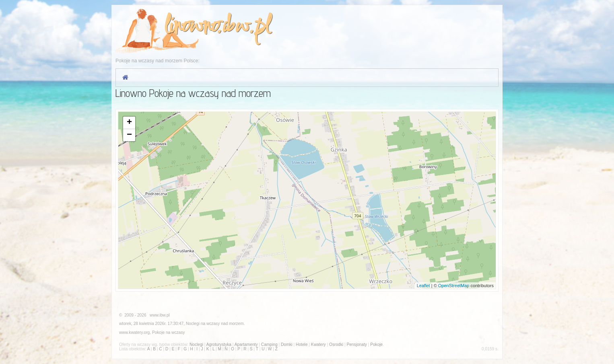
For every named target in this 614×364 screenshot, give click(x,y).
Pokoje (158, 332)
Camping (269, 344)
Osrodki (336, 344)
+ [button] (129, 123)
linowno (190, 27)
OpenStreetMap (454, 286)
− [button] (129, 135)
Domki (287, 344)
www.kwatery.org (134, 332)
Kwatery (318, 344)
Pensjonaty (356, 344)
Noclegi (193, 324)
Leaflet (423, 286)
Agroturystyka (219, 344)
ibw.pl (246, 27)
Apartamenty (246, 344)
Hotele (302, 344)
